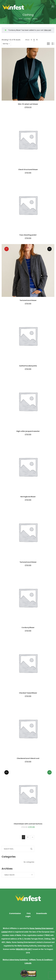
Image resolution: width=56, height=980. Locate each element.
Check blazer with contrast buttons (28, 824)
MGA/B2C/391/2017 (24, 949)
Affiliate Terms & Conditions (41, 960)
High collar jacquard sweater (28, 431)
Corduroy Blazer (28, 627)
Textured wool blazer (28, 300)
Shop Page (27, 19)
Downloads (42, 913)
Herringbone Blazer (28, 497)
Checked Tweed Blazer (28, 693)
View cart (48, 30)
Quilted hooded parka (28, 366)
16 (37, 40)
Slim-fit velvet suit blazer (28, 104)
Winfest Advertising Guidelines (15, 960)
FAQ (29, 913)
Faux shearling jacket (28, 235)
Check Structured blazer (28, 170)
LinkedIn (28, 963)
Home (20, 19)
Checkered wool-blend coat (28, 758)
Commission (15, 913)
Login (28, 916)
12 (34, 40)
